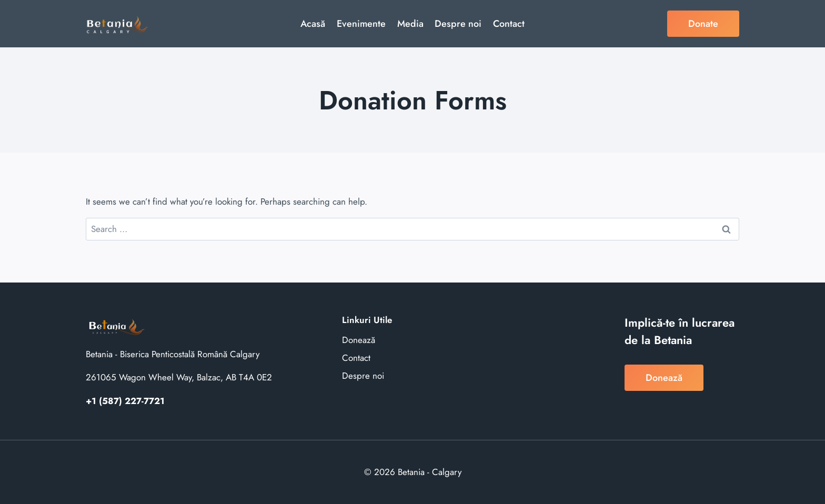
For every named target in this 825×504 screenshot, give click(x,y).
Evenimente (361, 24)
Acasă (313, 24)
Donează (359, 340)
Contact (509, 24)
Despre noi (458, 24)
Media (410, 24)
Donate (703, 24)
